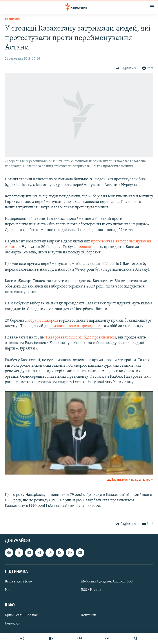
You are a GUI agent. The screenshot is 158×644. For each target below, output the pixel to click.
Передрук (13, 624)
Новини (12, 19)
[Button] (126, 68)
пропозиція (86, 247)
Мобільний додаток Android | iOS (107, 581)
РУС (107, 639)
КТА (79, 639)
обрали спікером (43, 321)
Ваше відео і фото (18, 581)
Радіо (9, 590)
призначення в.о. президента (75, 326)
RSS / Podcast (91, 590)
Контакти (89, 615)
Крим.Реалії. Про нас (21, 615)
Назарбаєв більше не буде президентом (81, 337)
